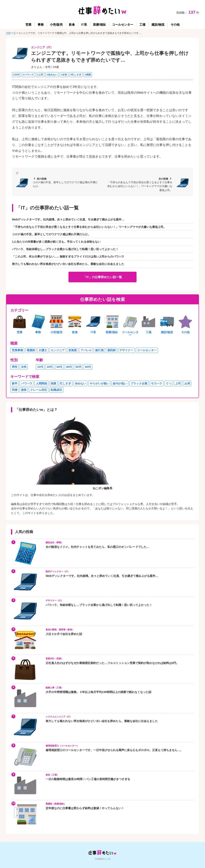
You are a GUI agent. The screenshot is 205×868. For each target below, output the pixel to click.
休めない (80, 383)
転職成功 (56, 390)
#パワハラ (28, 74)
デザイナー (126, 350)
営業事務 (17, 350)
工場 (142, 25)
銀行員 (99, 350)
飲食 (72, 25)
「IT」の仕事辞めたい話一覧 (102, 277)
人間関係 (41, 383)
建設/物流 (158, 25)
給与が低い (120, 383)
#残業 (88, 74)
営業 (28, 25)
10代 (40, 367)
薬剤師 (112, 350)
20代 (50, 367)
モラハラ (157, 383)
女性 (24, 367)
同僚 (15, 390)
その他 (175, 25)
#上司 (40, 74)
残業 (53, 383)
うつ (169, 383)
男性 (15, 367)
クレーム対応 (39, 390)
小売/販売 (56, 25)
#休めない (52, 74)
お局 (187, 383)
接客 (24, 390)
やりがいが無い (99, 383)
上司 (178, 383)
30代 (59, 367)
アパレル (86, 350)
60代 (88, 367)
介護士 (43, 350)
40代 (69, 367)
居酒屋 (72, 350)
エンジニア (58, 350)
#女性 (64, 74)
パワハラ (27, 383)
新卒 (15, 383)
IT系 (84, 25)
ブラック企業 (139, 383)
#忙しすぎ (76, 74)
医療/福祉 (99, 25)
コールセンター (123, 25)
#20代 (16, 74)
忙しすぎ (65, 383)
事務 (41, 25)
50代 (78, 367)
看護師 (31, 350)
